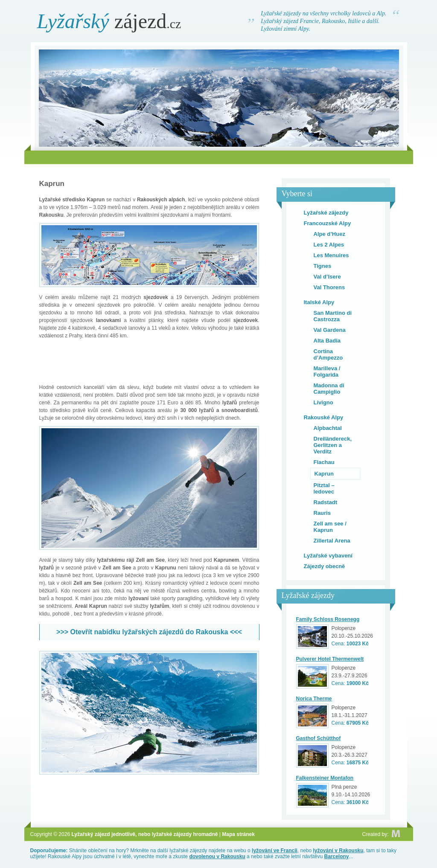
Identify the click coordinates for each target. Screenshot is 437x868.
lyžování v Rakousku (338, 851)
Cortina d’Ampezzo (328, 354)
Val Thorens (329, 287)
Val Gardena (330, 330)
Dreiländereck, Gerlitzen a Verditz (333, 445)
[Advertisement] (218, 157)
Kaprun (324, 474)
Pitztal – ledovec (324, 488)
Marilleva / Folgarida (327, 372)
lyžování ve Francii (275, 851)
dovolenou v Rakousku (217, 856)
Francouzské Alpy (328, 223)
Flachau (324, 462)
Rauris (322, 513)
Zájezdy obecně (325, 566)
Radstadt (326, 502)
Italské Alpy (319, 302)
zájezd (109, 21)
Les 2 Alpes (329, 245)
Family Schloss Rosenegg (328, 619)
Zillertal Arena (332, 541)
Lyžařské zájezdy (326, 213)
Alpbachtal (328, 428)
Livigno (323, 402)
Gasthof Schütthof (319, 738)
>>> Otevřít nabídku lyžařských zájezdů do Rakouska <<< (149, 632)
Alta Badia (327, 341)
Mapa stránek (238, 834)
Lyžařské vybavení (328, 556)
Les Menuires (331, 255)
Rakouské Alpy (324, 417)
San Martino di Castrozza (333, 316)
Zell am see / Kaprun (330, 527)
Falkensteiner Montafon (325, 778)
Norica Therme (314, 699)
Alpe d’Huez (329, 234)
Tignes (323, 266)
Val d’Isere (327, 277)
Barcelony (337, 856)
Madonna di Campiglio (329, 389)
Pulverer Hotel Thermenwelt (330, 659)
